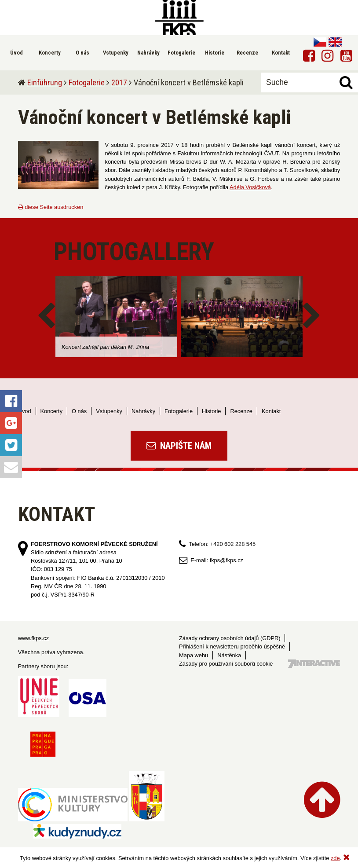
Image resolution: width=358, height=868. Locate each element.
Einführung (45, 82)
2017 (119, 82)
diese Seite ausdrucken (51, 207)
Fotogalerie (87, 82)
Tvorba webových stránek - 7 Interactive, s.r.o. (314, 664)
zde (335, 858)
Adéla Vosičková (250, 187)
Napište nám (179, 446)
